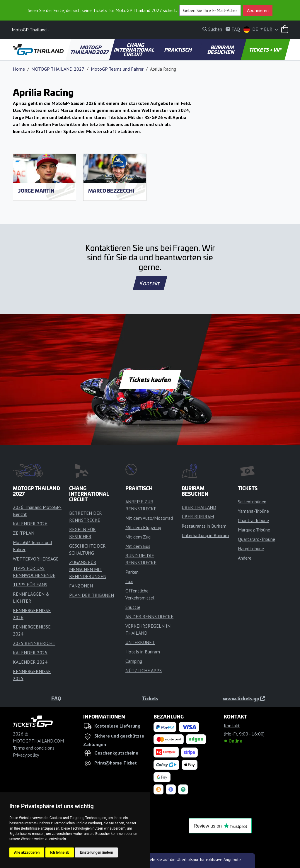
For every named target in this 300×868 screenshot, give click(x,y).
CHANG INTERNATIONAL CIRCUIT (134, 50)
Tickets (150, 698)
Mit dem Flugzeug (143, 527)
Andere (245, 558)
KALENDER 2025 (30, 653)
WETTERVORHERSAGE (36, 559)
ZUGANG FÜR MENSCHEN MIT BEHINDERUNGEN (88, 569)
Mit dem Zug (138, 537)
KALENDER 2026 (30, 524)
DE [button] (251, 29)
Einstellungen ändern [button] (96, 852)
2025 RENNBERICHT (34, 643)
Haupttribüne (251, 548)
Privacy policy (26, 755)
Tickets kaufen (150, 379)
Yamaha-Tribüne (253, 511)
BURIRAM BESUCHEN (221, 50)
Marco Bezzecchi (111, 191)
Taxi (129, 581)
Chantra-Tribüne (253, 520)
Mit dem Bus (138, 546)
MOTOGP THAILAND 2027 (90, 50)
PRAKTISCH (178, 50)
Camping (134, 661)
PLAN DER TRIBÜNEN (92, 595)
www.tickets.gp (244, 698)
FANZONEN (81, 586)
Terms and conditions (34, 748)
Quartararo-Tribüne (256, 539)
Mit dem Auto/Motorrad (149, 518)
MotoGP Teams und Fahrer (117, 69)
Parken (132, 572)
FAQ (56, 698)
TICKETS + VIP (266, 50)
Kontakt (150, 283)
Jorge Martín (36, 191)
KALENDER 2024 (30, 662)
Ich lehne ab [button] (60, 852)
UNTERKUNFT (140, 642)
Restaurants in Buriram (204, 526)
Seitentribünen (252, 502)
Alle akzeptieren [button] (27, 852)
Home (19, 69)
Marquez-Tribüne (254, 530)
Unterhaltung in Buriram (205, 535)
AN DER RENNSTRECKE (149, 616)
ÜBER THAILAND (199, 507)
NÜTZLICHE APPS (144, 670)
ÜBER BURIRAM (198, 517)
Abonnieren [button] (258, 10)
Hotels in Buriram (143, 652)
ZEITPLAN (24, 533)
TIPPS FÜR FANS (30, 585)
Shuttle (133, 607)
